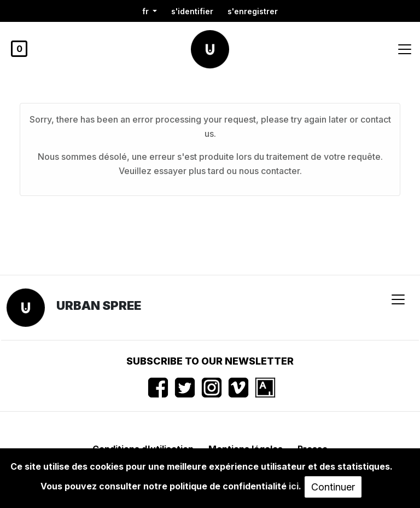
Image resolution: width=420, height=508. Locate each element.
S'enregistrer (253, 11)
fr (147, 11)
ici (294, 486)
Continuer (333, 487)
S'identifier (192, 11)
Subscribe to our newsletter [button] (210, 361)
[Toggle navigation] (405, 49)
